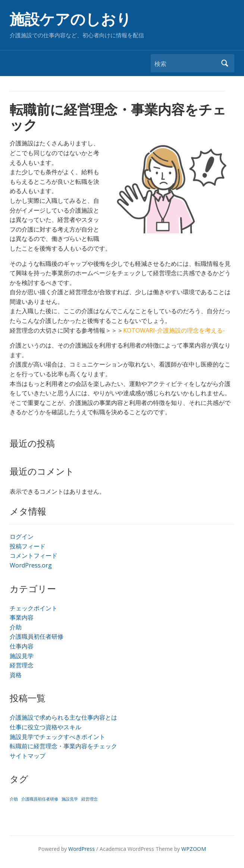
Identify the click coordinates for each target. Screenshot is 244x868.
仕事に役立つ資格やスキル (46, 727)
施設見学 (22, 656)
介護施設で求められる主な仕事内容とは (63, 717)
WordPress (82, 849)
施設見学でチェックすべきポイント (57, 737)
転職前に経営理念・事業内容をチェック (63, 746)
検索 (225, 63)
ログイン (22, 537)
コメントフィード (34, 556)
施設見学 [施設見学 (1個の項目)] (70, 799)
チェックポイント (34, 608)
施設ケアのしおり (71, 20)
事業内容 (22, 617)
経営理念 (22, 665)
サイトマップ (28, 756)
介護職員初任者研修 (37, 636)
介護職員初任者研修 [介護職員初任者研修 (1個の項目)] (40, 799)
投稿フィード (28, 546)
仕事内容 (22, 646)
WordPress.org (31, 565)
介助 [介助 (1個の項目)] (14, 799)
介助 (16, 627)
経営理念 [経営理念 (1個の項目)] (90, 799)
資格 (16, 675)
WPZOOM (194, 849)
